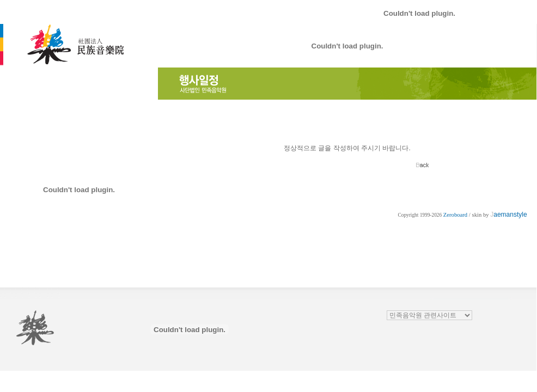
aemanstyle (508, 215)
